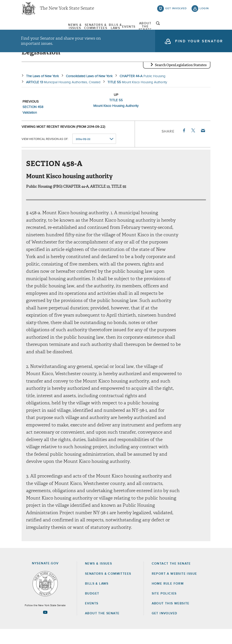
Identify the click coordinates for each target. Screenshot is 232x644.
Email (203, 145)
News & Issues (34, 29)
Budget (92, 608)
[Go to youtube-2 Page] (45, 627)
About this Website (171, 618)
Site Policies (164, 608)
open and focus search (204, 30)
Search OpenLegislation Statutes (181, 80)
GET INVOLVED (165, 628)
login (204, 11)
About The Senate (175, 29)
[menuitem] (34, 29)
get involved (176, 11)
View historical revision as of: (45, 154)
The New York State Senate (67, 11)
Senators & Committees (78, 29)
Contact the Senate (171, 579)
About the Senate (102, 628)
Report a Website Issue (174, 588)
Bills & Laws (119, 29)
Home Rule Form (168, 599)
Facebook (184, 145)
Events (144, 29)
